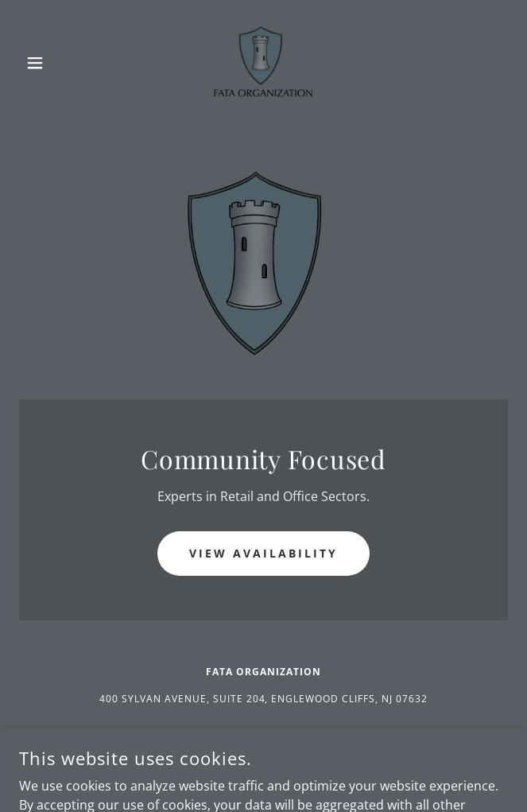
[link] (263, 63)
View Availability (263, 553)
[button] (56, 63)
